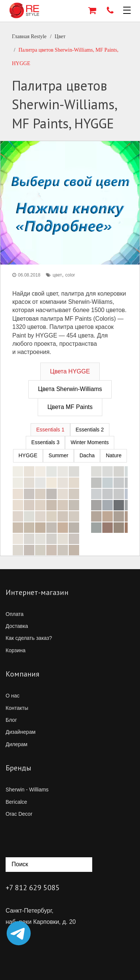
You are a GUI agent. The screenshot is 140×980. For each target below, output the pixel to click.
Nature (113, 455)
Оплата (15, 614)
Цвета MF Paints (70, 407)
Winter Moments (90, 442)
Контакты (17, 708)
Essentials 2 (90, 430)
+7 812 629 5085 (33, 888)
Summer (58, 455)
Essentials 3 (45, 442)
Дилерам (16, 744)
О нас (13, 696)
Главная (29, 36)
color (70, 275)
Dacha (87, 455)
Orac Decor (19, 814)
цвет (57, 275)
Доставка (17, 626)
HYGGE (28, 455)
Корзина (15, 650)
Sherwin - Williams (27, 790)
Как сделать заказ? (29, 638)
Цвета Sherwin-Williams (70, 389)
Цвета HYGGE (70, 371)
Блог (11, 720)
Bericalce (16, 802)
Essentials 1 (50, 430)
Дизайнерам (21, 732)
